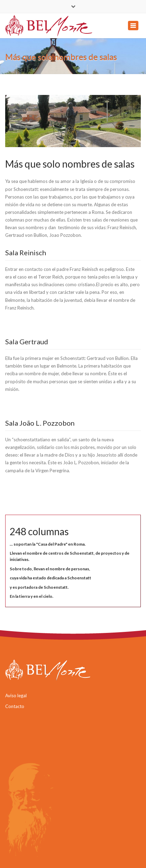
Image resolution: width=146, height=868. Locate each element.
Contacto (15, 706)
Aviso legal (16, 696)
